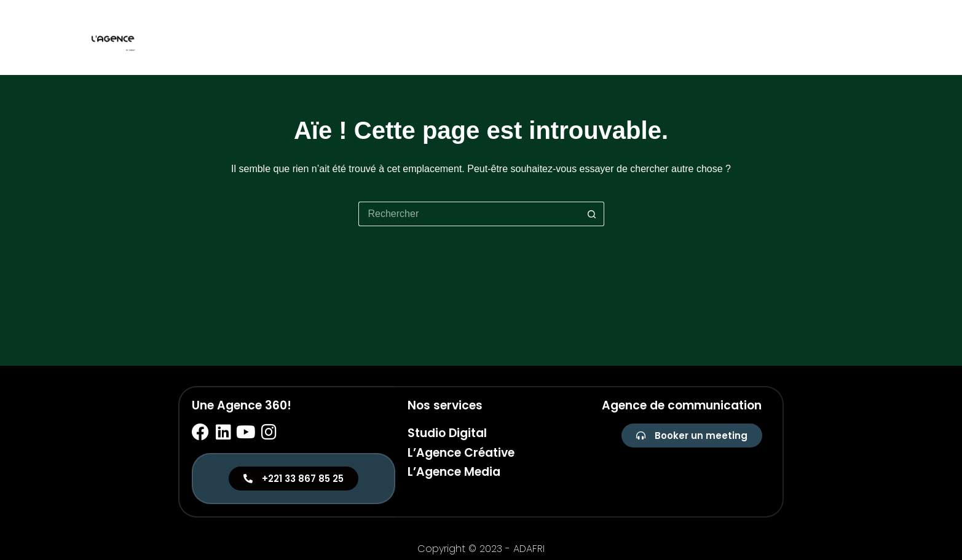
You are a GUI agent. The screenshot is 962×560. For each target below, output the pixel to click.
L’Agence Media (454, 472)
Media (863, 37)
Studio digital (736, 37)
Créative (810, 37)
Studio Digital (447, 433)
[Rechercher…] (469, 214)
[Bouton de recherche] (592, 214)
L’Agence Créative (461, 453)
